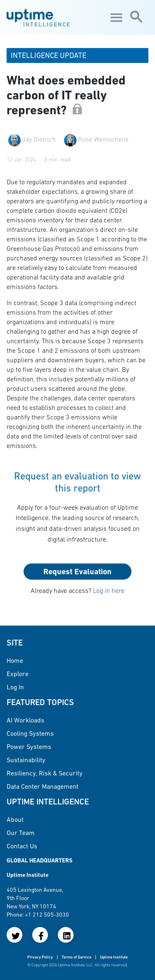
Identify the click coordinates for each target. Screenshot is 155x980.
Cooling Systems (30, 733)
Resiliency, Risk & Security (45, 773)
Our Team (21, 833)
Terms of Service (76, 957)
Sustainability (26, 760)
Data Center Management (43, 786)
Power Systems (29, 746)
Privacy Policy (40, 957)
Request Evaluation (77, 572)
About (15, 819)
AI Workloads (25, 720)
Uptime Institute (114, 957)
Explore (18, 674)
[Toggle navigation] (115, 17)
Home (15, 660)
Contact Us (22, 846)
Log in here (109, 590)
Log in (15, 687)
